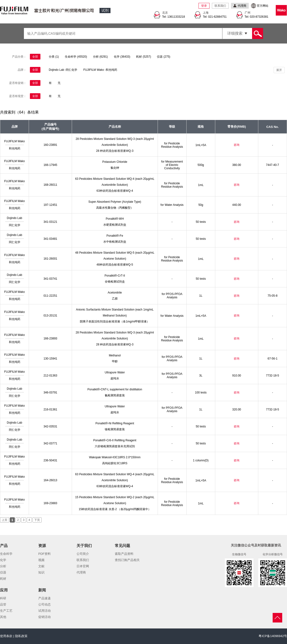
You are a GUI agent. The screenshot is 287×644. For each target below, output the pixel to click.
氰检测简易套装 (115, 395)
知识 (41, 572)
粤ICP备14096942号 (273, 636)
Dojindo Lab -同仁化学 (63, 70)
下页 (37, 520)
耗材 (3, 579)
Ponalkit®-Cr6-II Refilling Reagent (115, 440)
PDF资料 (44, 554)
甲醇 (115, 361)
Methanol (115, 355)
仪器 (3, 572)
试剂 (105, 10)
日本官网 (83, 566)
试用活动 (44, 611)
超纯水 (115, 378)
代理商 (81, 572)
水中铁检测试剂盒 (115, 242)
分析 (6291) (100, 57)
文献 (41, 566)
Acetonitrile (115, 293)
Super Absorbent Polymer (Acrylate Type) (115, 202)
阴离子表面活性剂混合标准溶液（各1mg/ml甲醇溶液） (115, 322)
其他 (3, 617)
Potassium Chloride (115, 162)
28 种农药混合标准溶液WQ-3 (115, 151)
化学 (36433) (122, 57)
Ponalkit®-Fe (115, 236)
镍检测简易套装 (115, 429)
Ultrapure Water (115, 372)
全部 (35, 57)
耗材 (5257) (143, 57)
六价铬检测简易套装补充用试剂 (115, 446)
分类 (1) (54, 57)
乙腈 (115, 299)
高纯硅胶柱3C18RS (115, 463)
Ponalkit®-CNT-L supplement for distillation (115, 389)
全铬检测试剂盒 (115, 282)
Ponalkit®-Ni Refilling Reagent (115, 423)
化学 (3, 560)
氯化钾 (115, 168)
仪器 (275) (163, 57)
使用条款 (6, 636)
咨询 (237, 145)
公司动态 (44, 604)
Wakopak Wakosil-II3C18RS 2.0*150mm (115, 457)
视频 (41, 560)
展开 (279, 70)
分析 (3, 566)
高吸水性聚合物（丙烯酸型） (115, 208)
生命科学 (6, 554)
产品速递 (44, 598)
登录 (204, 6)
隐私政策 (21, 636)
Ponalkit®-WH (115, 219)
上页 (5, 520)
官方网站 (263, 6)
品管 (3, 604)
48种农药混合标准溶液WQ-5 (115, 265)
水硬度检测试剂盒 (115, 225)
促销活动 (44, 617)
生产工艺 (6, 611)
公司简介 (83, 554)
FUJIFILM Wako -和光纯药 (100, 70)
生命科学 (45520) (76, 57)
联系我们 (220, 6)
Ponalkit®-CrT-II (115, 276)
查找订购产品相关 (127, 560)
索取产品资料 (124, 554)
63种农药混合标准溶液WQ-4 (115, 191)
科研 (3, 598)
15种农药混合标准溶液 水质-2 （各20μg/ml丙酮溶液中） (115, 509)
